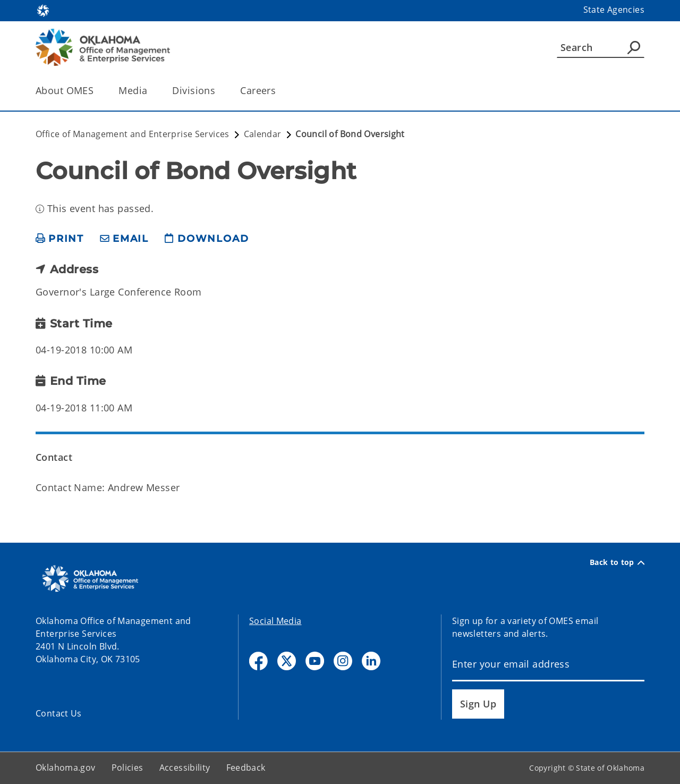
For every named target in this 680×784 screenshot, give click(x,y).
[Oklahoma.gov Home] (43, 10)
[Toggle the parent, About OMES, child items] (97, 91)
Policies (127, 768)
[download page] (207, 239)
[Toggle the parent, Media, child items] (151, 91)
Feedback (246, 768)
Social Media (275, 621)
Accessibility (185, 768)
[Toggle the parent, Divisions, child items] (219, 91)
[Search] (601, 47)
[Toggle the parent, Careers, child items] (279, 91)
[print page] (60, 239)
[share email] (124, 239)
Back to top (617, 562)
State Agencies (614, 10)
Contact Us (59, 713)
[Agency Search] (634, 47)
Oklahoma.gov (66, 768)
